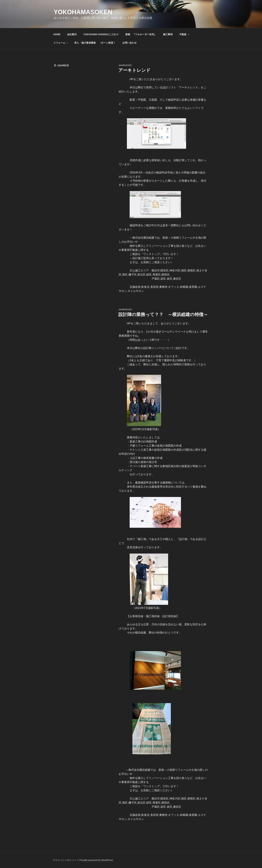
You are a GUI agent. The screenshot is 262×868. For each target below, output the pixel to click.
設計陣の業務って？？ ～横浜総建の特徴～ (163, 314)
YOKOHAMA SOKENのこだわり (101, 34)
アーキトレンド (137, 70)
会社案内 (72, 34)
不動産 (184, 34)
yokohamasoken (83, 12)
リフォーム (61, 43)
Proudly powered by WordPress (96, 860)
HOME (57, 34)
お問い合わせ (129, 43)
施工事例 (168, 34)
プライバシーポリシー (65, 860)
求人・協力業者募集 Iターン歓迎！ (95, 43)
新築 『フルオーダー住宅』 (141, 34)
